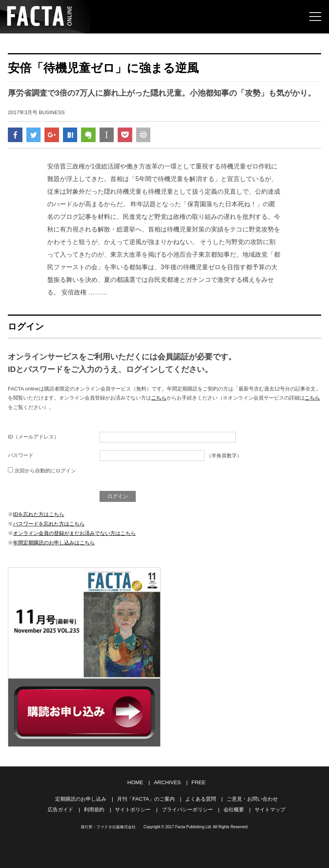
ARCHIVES (167, 782)
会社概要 (234, 808)
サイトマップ (270, 808)
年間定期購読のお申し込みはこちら (54, 543)
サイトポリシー (133, 808)
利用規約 (94, 808)
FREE (198, 782)
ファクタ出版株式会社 (116, 825)
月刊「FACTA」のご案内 (146, 798)
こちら (159, 399)
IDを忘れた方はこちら (39, 515)
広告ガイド (60, 808)
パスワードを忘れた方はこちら (49, 525)
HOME (136, 782)
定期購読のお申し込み (81, 798)
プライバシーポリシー (187, 808)
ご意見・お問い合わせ (252, 798)
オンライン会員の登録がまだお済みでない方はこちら (74, 534)
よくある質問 (200, 798)
